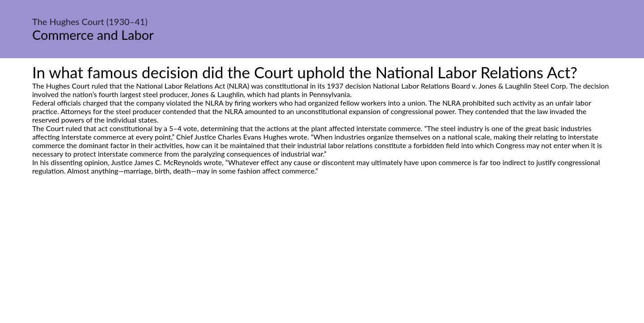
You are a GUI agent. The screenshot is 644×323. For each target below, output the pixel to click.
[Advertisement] (322, 259)
